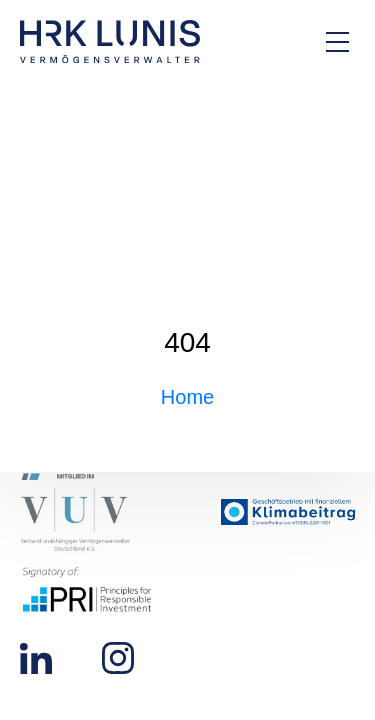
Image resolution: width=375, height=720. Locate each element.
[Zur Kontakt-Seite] (270, 42)
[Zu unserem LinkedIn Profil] (36, 657)
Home (187, 397)
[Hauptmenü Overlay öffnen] (337, 41)
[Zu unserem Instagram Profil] (118, 657)
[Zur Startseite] (110, 41)
